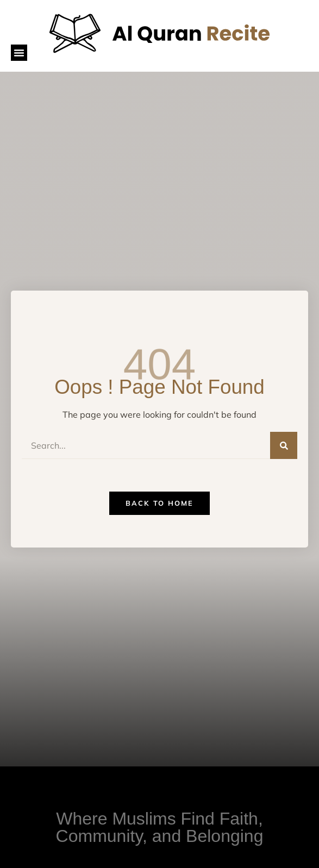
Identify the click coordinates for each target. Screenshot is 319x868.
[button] (19, 53)
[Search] (284, 445)
